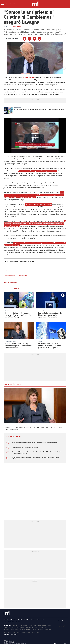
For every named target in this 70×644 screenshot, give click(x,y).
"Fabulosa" (8, 300)
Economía (20, 608)
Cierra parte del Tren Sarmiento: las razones (25, 436)
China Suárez (32, 613)
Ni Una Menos (29, 616)
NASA (35, 618)
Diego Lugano (17, 620)
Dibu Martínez (26, 620)
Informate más (17, 106)
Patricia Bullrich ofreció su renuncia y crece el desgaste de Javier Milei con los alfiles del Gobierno (33, 417)
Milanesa (6, 618)
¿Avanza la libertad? (10, 330)
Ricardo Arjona (42, 613)
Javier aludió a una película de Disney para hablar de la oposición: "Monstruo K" (50, 303)
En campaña (41, 300)
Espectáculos (35, 608)
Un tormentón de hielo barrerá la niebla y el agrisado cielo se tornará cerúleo (35, 431)
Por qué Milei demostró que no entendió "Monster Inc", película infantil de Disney (39, 108)
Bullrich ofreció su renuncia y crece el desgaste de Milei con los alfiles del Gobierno (18, 334)
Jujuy (50, 613)
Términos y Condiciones (10, 623)
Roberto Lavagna (27, 77)
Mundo (18, 610)
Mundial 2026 (14, 618)
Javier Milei (36, 620)
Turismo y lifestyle (9, 610)
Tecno (42, 608)
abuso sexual (23, 613)
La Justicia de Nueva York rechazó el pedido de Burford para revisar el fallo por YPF (50, 334)
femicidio (11, 616)
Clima (5, 616)
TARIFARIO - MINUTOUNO (9, 630)
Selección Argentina (26, 618)
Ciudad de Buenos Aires (44, 618)
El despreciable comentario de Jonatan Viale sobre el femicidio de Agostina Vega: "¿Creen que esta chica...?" (36, 441)
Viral (46, 616)
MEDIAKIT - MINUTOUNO (9, 630)
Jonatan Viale (7, 620)
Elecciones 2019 (10, 265)
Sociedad (13, 608)
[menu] (4, 4)
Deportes (27, 608)
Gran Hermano (20, 616)
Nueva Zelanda (39, 616)
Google (15, 613)
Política (7, 26)
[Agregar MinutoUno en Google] (12, 38)
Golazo (40, 330)
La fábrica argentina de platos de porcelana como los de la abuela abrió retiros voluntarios (35, 446)
